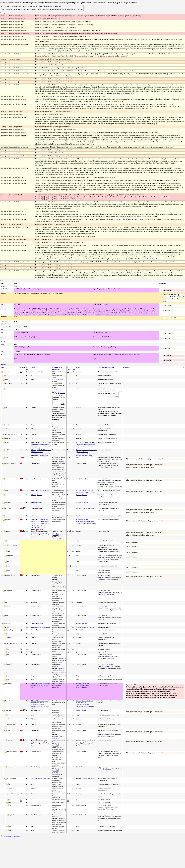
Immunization (35, 456)
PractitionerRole (35, 525)
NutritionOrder (47, 446)
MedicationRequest (36, 446)
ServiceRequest (35, 448)
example (107, 481)
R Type (78, 367)
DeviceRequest (47, 442)
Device (39, 627)
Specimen (39, 623)
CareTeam (79, 523)
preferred (62, 393)
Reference (34, 442)
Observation (79, 372)
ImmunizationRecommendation (40, 444)
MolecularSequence (36, 685)
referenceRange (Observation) (41, 778)
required (62, 461)
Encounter (40, 503)
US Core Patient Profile (43, 490)
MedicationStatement (37, 454)
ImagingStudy (43, 456)
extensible (56, 484)
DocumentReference (42, 701)
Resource (39, 495)
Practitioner (85, 519)
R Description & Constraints (106, 367)
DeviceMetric (45, 627)
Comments (126, 367)
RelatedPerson (91, 523)
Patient (85, 523)
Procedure (46, 454)
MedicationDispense (37, 452)
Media (41, 703)
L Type (33, 367)
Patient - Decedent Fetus (88, 492)
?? (58, 393)
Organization (90, 521)
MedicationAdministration (44, 450)
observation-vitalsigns (37, 372)
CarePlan (39, 442)
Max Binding (114, 396)
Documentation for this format (10, 836)
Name (2, 367)
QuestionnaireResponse (43, 683)
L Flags (23, 367)
